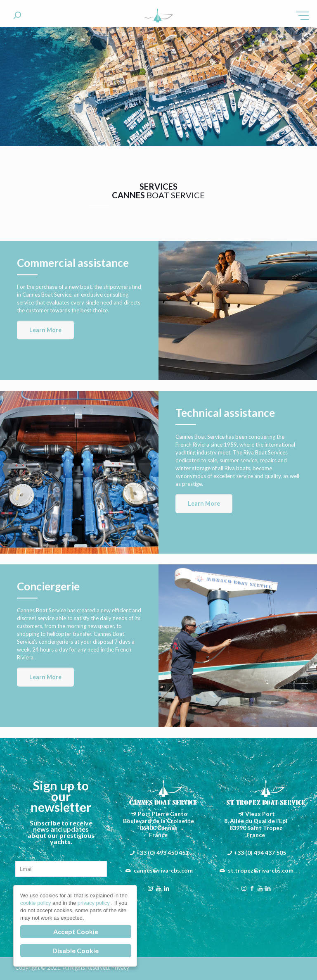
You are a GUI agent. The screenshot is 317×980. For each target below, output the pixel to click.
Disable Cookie (76, 950)
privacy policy (95, 903)
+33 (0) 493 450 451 (162, 853)
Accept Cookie (76, 931)
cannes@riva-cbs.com (163, 870)
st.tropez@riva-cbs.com (261, 870)
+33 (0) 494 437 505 (260, 853)
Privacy (120, 968)
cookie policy (36, 903)
